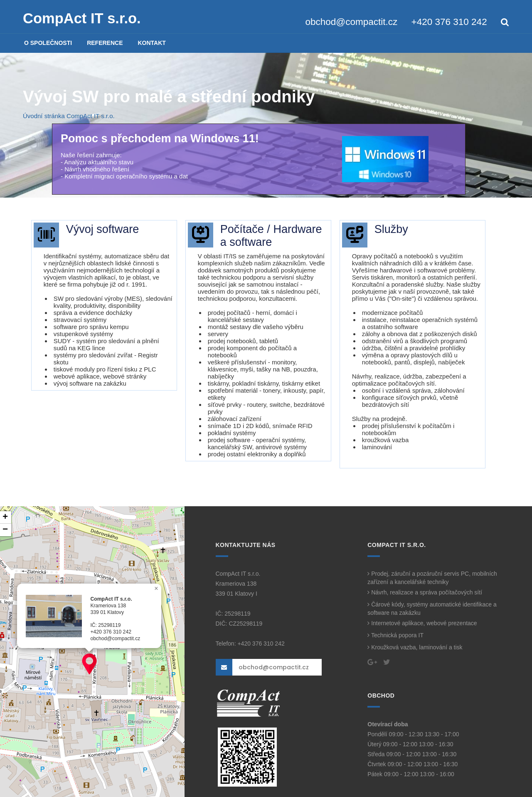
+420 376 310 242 (449, 22)
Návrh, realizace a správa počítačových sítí (425, 592)
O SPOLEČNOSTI (48, 43)
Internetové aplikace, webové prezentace (422, 623)
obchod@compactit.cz (352, 22)
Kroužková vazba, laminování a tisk (415, 647)
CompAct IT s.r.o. (82, 18)
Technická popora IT (395, 635)
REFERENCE (105, 43)
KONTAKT (151, 43)
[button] (89, 664)
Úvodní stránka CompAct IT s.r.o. (69, 116)
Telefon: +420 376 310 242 (250, 644)
